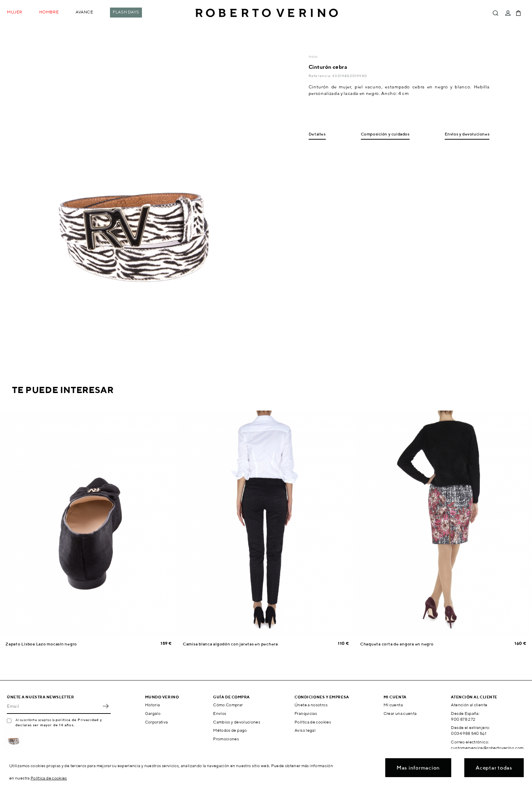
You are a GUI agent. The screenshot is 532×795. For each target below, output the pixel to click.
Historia (153, 705)
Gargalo (153, 713)
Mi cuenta (393, 705)
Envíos (220, 713)
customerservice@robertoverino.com (487, 748)
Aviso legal (305, 730)
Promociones (226, 739)
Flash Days (126, 12)
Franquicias (306, 713)
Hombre (49, 12)
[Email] (54, 706)
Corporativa (157, 722)
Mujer (15, 12)
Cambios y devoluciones (237, 722)
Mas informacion (418, 768)
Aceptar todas (494, 768)
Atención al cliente (469, 705)
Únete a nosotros (311, 705)
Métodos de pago (230, 730)
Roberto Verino (267, 13)
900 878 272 (463, 719)
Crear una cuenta (400, 713)
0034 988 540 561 (469, 733)
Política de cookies (313, 722)
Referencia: (320, 76)
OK (106, 706)
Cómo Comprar (228, 705)
